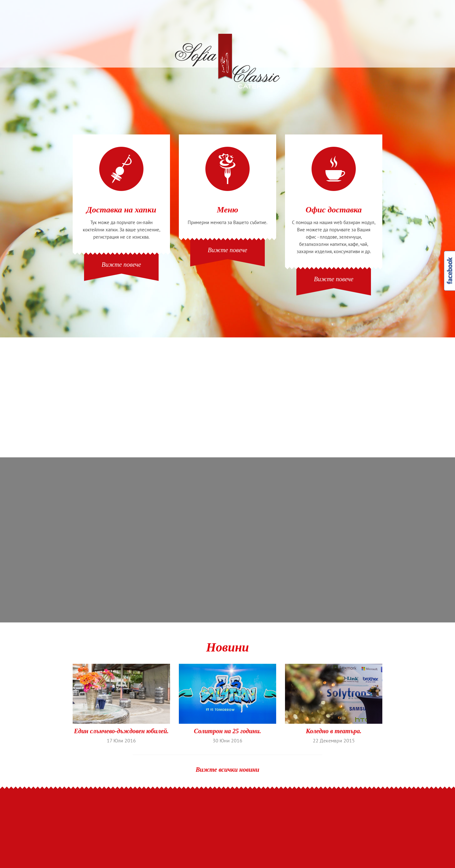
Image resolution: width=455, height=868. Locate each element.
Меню (227, 210)
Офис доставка (334, 210)
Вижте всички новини (227, 770)
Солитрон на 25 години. (228, 731)
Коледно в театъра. (334, 731)
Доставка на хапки (121, 210)
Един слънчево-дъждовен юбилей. (121, 731)
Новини (227, 647)
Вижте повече (121, 265)
